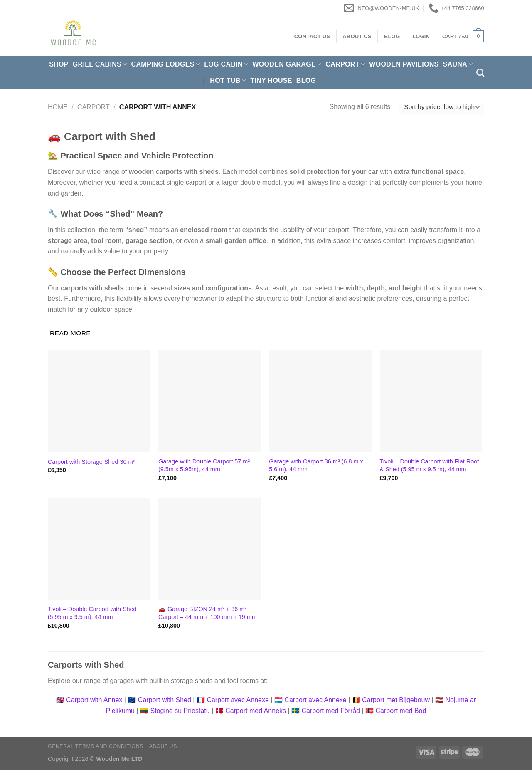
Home (58, 107)
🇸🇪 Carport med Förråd (326, 711)
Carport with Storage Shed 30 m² (91, 462)
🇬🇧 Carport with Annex (89, 700)
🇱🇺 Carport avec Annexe (310, 700)
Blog (306, 80)
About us (163, 746)
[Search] (480, 73)
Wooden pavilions (404, 64)
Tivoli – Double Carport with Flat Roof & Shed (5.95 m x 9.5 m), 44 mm (430, 465)
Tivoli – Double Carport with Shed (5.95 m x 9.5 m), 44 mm (92, 613)
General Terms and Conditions (96, 746)
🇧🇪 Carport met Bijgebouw (391, 700)
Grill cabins (100, 64)
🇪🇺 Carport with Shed (159, 700)
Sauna (458, 64)
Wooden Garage (287, 64)
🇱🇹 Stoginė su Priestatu (175, 711)
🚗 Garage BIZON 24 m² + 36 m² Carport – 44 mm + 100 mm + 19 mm (208, 613)
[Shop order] (442, 107)
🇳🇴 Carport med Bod (396, 711)
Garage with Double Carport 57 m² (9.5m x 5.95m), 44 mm (204, 465)
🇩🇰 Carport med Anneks (251, 711)
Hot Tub (228, 80)
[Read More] (70, 333)
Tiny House (271, 80)
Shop (59, 64)
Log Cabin (226, 64)
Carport (345, 64)
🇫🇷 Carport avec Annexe (233, 700)
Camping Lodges (166, 64)
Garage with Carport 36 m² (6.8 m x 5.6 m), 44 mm (316, 465)
